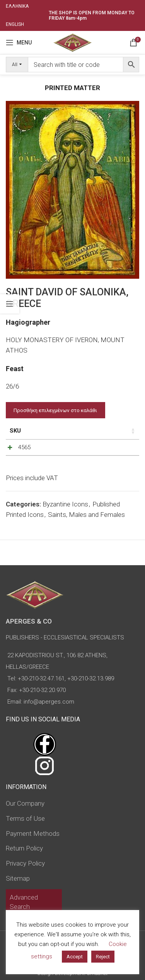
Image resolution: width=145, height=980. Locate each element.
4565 (24, 447)
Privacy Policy (25, 863)
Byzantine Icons (65, 508)
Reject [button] (103, 957)
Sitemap (18, 878)
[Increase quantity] (116, 449)
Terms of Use (25, 818)
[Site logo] (72, 42)
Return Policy (24, 848)
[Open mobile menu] (19, 43)
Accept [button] (75, 957)
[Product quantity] (104, 449)
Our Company (25, 803)
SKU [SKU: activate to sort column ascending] (15, 431)
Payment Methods (33, 833)
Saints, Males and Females (86, 518)
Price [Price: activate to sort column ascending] (53, 431)
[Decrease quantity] (91, 449)
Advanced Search (24, 902)
